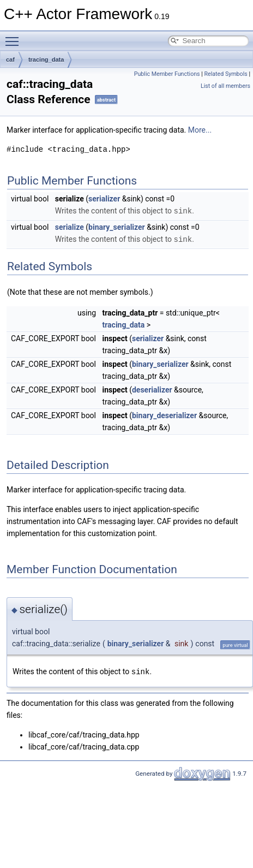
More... (200, 130)
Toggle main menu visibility (15, 37)
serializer (104, 199)
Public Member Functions (167, 74)
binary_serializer (117, 227)
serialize (70, 227)
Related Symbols (225, 74)
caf (10, 60)
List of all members (225, 86)
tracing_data (46, 60)
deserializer (152, 389)
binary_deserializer (164, 414)
